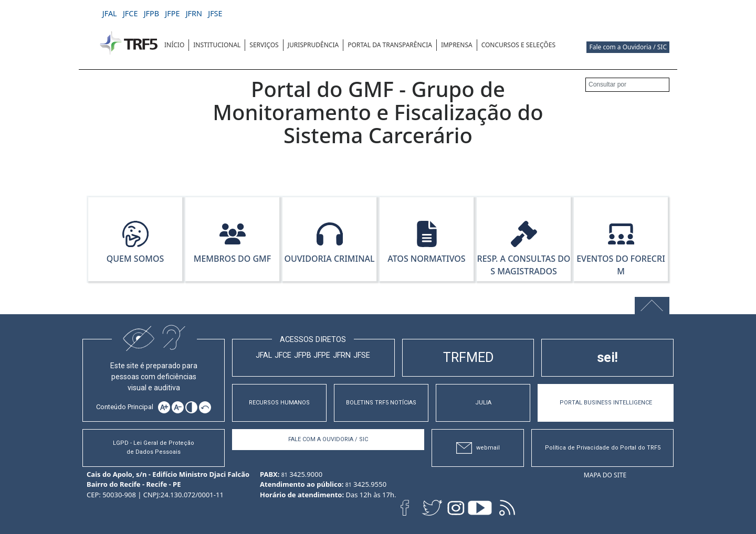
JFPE (322, 355)
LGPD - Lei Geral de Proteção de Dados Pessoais (154, 447)
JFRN (342, 355)
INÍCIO (174, 45)
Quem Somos (135, 259)
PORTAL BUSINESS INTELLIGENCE (606, 403)
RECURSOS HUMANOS (279, 403)
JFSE (362, 355)
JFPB (303, 355)
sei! (607, 357)
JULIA (483, 403)
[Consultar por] (627, 85)
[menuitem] (175, 45)
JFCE (283, 355)
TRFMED (468, 357)
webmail (478, 448)
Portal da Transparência (390, 45)
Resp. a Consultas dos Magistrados (524, 265)
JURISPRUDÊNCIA (313, 45)
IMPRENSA (457, 45)
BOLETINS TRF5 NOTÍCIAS (381, 403)
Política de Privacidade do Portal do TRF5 (603, 448)
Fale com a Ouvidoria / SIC (628, 47)
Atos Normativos (426, 259)
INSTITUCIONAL (217, 45)
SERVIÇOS (264, 45)
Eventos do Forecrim (621, 265)
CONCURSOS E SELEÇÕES (518, 45)
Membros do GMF (233, 259)
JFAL (264, 355)
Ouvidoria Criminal (329, 259)
